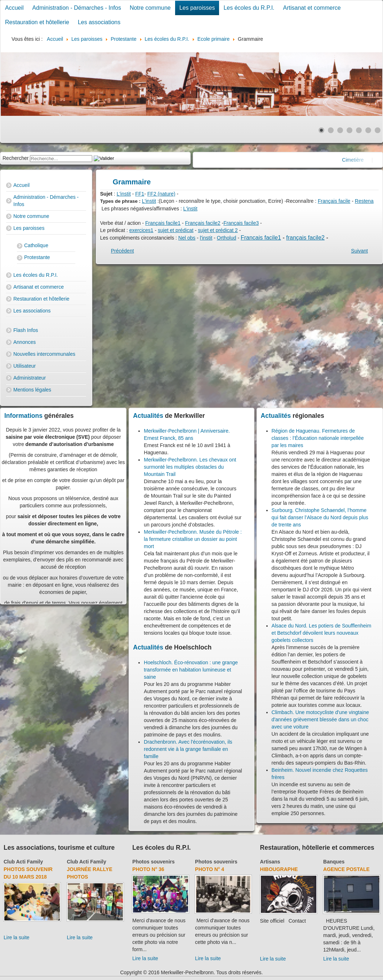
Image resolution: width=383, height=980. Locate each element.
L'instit (124, 194)
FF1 (140, 194)
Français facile (334, 201)
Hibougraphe (279, 869)
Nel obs (187, 238)
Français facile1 (163, 223)
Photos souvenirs (153, 862)
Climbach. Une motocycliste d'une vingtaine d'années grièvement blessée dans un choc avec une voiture (320, 719)
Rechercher (15, 158)
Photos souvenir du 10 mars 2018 (28, 873)
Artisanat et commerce (312, 8)
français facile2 (305, 238)
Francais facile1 (261, 238)
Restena (364, 201)
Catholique (36, 245)
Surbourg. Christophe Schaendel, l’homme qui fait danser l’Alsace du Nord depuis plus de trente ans (320, 517)
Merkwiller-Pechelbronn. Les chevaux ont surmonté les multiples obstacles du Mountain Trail (190, 467)
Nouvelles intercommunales (44, 354)
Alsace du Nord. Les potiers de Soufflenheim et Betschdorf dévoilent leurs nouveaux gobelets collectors (322, 633)
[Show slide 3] (340, 130)
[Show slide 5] (359, 130)
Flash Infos (26, 330)
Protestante (37, 257)
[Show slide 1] (321, 130)
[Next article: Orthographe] (359, 251)
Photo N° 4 (210, 869)
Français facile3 (241, 223)
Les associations (99, 22)
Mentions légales (32, 390)
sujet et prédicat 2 (218, 230)
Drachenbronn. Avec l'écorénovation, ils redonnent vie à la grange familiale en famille (188, 749)
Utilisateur (25, 366)
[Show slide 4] (349, 130)
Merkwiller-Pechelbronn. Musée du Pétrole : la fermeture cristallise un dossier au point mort (193, 539)
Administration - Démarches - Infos (77, 8)
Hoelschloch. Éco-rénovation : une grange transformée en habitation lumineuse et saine (191, 670)
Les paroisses (197, 8)
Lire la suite (17, 937)
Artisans (270, 862)
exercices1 (141, 230)
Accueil (14, 8)
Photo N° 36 (148, 869)
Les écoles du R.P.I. (249, 8)
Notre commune (150, 8)
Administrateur (30, 378)
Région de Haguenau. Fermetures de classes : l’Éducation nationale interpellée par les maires (318, 438)
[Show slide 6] (368, 130)
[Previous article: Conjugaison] (123, 251)
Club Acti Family (23, 862)
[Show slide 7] (378, 130)
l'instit (206, 238)
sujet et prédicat (176, 230)
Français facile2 (203, 223)
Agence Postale (346, 869)
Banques (334, 862)
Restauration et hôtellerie (37, 22)
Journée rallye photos (90, 873)
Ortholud (227, 238)
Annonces (25, 342)
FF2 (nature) (161, 194)
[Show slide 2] (331, 130)
